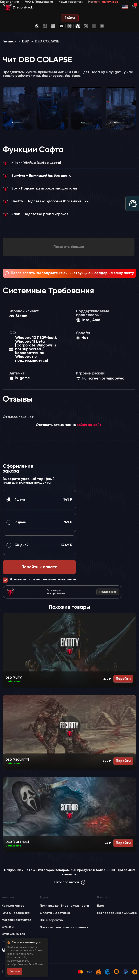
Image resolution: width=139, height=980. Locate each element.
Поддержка (108, 592)
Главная (10, 42)
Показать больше (69, 247)
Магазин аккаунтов (103, 2)
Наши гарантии (70, 2)
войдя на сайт (89, 425)
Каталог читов (70, 883)
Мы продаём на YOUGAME (117, 913)
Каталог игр (10, 2)
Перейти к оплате (39, 567)
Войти (70, 18)
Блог (101, 906)
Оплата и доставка (55, 913)
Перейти (123, 679)
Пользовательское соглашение (64, 927)
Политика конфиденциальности (64, 906)
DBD (26, 42)
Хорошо (15, 971)
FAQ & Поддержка (39, 2)
